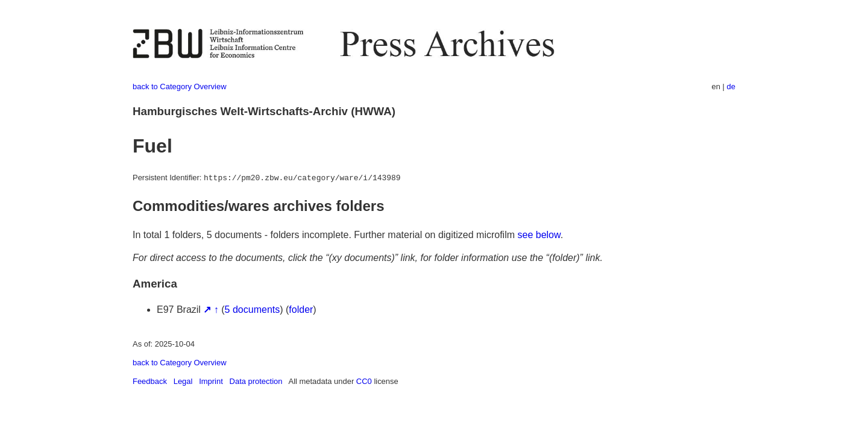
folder (301, 310)
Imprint (211, 381)
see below (539, 235)
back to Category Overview (180, 86)
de (731, 86)
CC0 (364, 381)
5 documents (253, 310)
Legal (183, 381)
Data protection (256, 381)
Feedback (150, 381)
